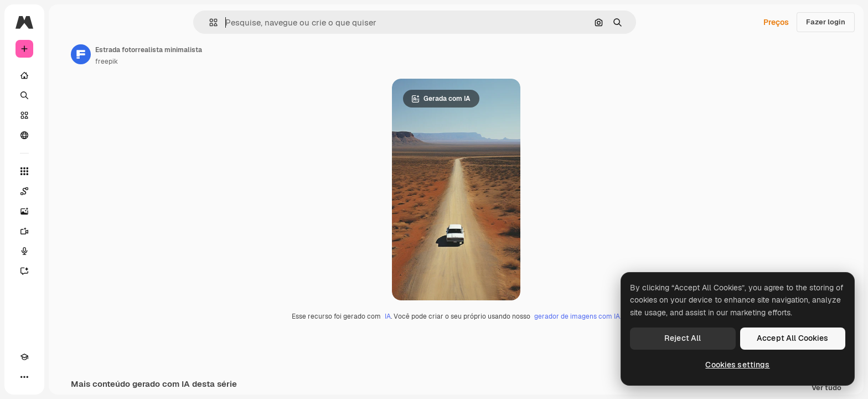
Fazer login (826, 22)
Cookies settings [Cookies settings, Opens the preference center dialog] (737, 365)
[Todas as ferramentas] (66, 171)
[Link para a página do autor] (165, 54)
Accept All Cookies (793, 338)
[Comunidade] (66, 135)
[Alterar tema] (44, 377)
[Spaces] (66, 191)
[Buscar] (66, 95)
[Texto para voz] (66, 251)
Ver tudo (826, 388)
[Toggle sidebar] (108, 22)
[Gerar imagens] (66, 211)
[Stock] (66, 115)
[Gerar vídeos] (66, 231)
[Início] (66, 75)
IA (430, 316)
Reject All (683, 338)
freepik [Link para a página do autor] (191, 62)
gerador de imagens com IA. (620, 316)
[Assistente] (66, 271)
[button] (251, 22)
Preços (776, 22)
